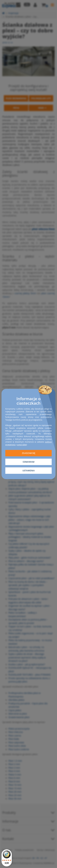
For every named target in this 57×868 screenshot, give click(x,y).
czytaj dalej (22, 445)
